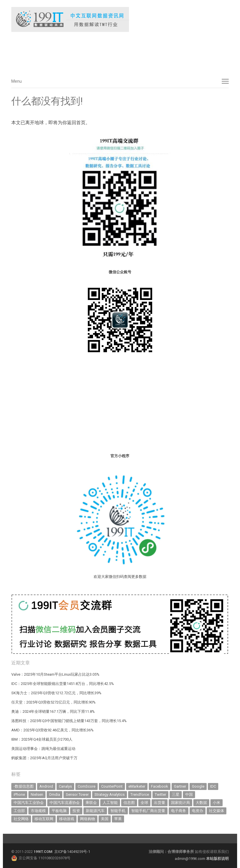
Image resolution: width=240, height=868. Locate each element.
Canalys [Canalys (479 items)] (65, 786)
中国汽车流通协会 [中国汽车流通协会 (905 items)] (65, 803)
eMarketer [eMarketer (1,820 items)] (137, 786)
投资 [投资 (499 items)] (76, 811)
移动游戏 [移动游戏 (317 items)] (67, 819)
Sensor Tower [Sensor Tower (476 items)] (77, 794)
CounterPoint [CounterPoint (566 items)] (112, 786)
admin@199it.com (190, 859)
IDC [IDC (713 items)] (213, 786)
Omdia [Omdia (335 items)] (54, 794)
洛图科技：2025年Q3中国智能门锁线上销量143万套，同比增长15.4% (69, 721)
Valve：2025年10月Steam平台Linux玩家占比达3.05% (55, 674)
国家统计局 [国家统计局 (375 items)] (180, 803)
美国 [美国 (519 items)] (105, 819)
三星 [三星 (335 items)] (176, 794)
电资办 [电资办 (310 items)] (198, 811)
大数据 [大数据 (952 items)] (201, 803)
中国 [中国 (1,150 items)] (189, 794)
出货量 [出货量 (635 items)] (160, 803)
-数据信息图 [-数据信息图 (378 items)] (24, 786)
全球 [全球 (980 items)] (144, 803)
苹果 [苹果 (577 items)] (118, 819)
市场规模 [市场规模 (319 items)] (38, 811)
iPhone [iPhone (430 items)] (19, 794)
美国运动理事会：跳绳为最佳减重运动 (43, 749)
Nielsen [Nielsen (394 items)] (37, 794)
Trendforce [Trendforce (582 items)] (140, 794)
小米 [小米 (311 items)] (217, 803)
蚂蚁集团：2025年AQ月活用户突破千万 (44, 758)
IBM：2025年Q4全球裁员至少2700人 (42, 739)
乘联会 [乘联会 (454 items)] (91, 803)
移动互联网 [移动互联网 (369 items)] (44, 819)
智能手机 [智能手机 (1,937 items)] (118, 811)
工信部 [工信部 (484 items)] (19, 811)
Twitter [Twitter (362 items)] (160, 794)
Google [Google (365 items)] (198, 786)
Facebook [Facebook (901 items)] (160, 786)
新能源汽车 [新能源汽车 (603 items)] (95, 811)
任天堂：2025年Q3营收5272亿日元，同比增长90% (53, 702)
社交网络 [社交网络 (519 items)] (21, 819)
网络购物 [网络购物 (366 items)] (88, 819)
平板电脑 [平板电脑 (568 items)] (59, 811)
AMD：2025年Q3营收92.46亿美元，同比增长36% (52, 730)
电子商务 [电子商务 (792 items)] (179, 811)
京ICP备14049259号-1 (72, 852)
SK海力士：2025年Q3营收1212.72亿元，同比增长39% (56, 693)
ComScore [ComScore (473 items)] (87, 786)
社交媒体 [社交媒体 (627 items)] (217, 811)
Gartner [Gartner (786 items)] (180, 786)
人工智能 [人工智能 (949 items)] (110, 803)
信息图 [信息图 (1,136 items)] (129, 803)
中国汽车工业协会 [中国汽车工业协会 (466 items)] (29, 803)
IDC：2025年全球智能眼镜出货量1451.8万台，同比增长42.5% (63, 684)
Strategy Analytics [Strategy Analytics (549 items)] (110, 794)
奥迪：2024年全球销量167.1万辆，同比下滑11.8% (53, 711)
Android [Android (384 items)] (46, 786)
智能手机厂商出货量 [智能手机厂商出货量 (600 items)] (148, 811)
